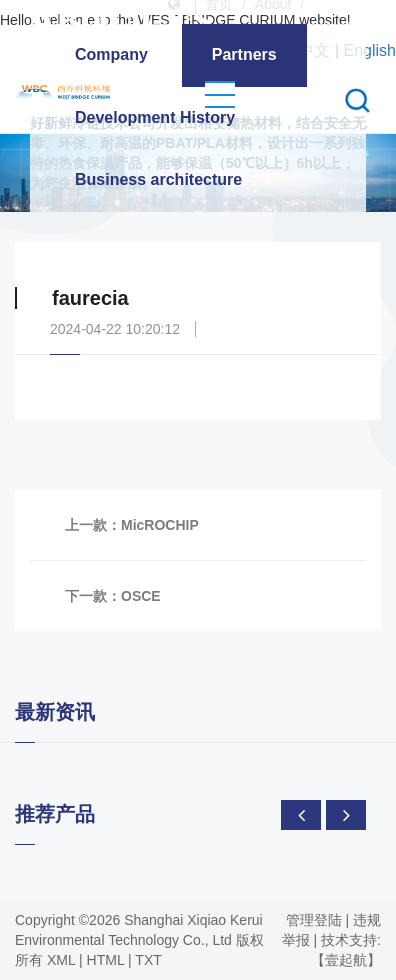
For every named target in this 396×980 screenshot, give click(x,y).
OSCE (141, 596)
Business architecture (158, 179)
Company (111, 54)
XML (61, 960)
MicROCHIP (160, 525)
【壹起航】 (346, 960)
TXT (148, 960)
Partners (244, 54)
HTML (106, 960)
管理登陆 (314, 920)
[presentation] (301, 815)
